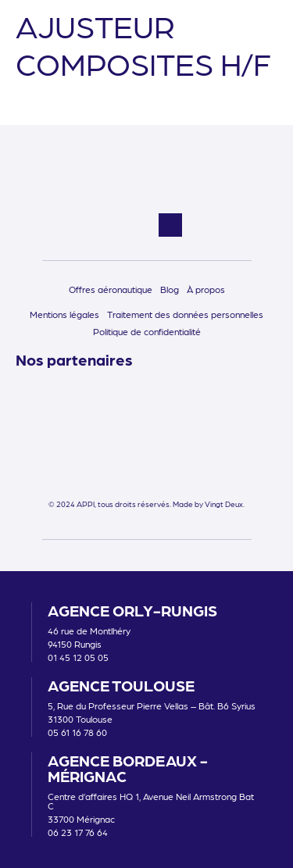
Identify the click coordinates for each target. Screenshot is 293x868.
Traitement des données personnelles (185, 314)
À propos (206, 289)
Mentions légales (64, 314)
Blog (170, 289)
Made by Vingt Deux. (209, 504)
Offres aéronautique (111, 289)
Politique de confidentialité (147, 331)
